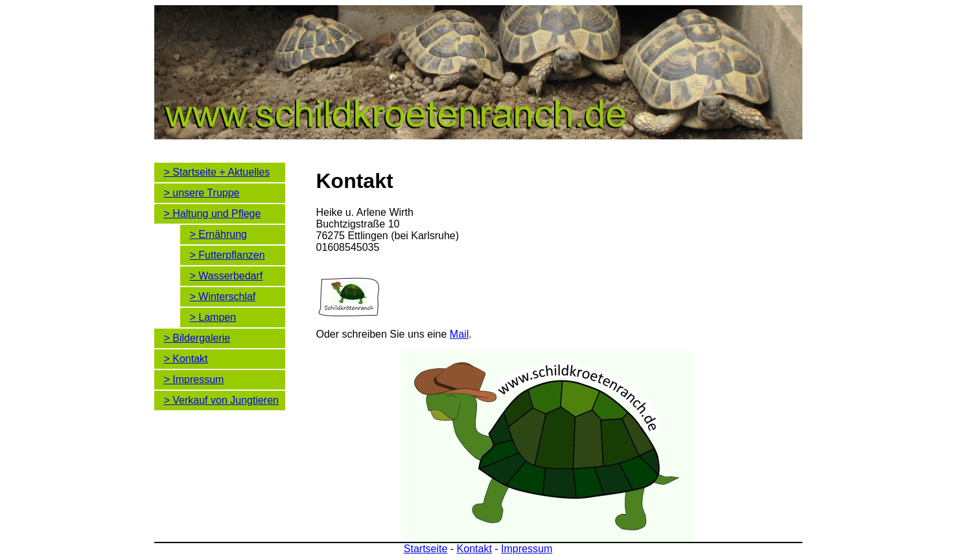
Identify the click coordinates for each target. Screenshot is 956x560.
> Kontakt (186, 359)
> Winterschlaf (223, 297)
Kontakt (474, 549)
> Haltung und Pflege (213, 214)
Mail (459, 334)
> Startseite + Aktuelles (217, 172)
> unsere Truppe (202, 193)
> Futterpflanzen (227, 255)
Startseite (426, 549)
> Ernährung (219, 234)
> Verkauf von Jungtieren (221, 400)
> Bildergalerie (197, 338)
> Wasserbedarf (227, 276)
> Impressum (194, 379)
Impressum (527, 549)
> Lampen (213, 317)
